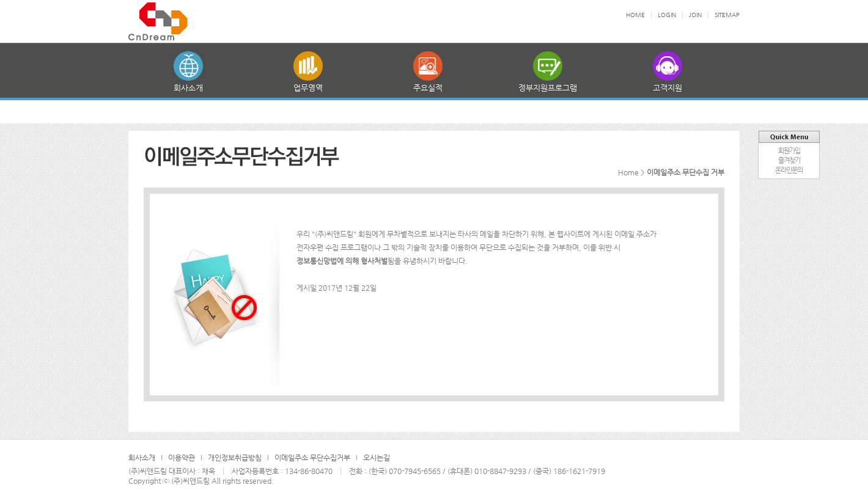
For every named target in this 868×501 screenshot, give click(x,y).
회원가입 (789, 151)
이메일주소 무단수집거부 (312, 458)
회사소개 (188, 88)
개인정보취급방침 (235, 458)
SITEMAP (727, 15)
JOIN (695, 15)
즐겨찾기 (789, 160)
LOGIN (667, 15)
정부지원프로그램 (548, 88)
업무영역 (308, 88)
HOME (635, 15)
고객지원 (668, 88)
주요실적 (428, 88)
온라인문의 (789, 170)
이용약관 (182, 458)
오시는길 (377, 458)
